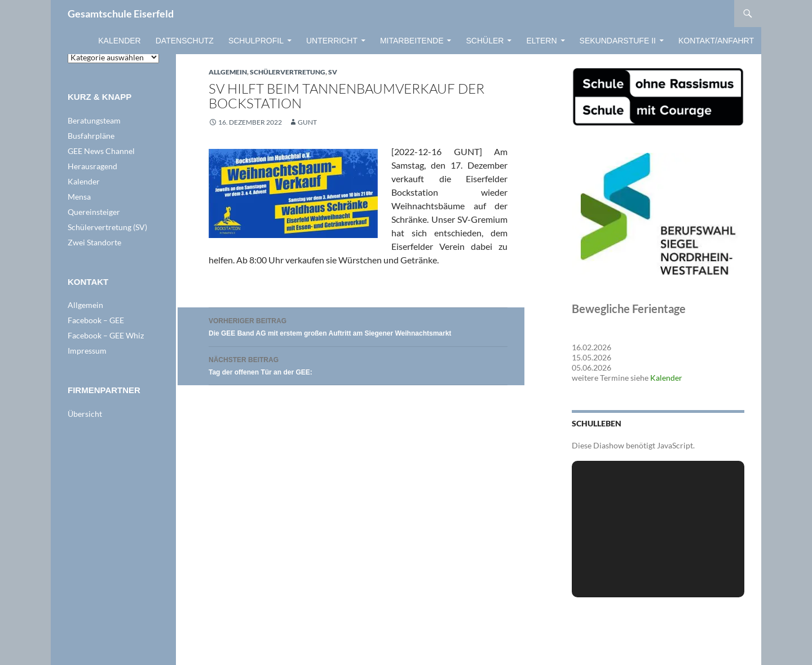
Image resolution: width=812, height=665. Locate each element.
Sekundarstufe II (618, 41)
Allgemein (228, 72)
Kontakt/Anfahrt (716, 41)
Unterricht (332, 41)
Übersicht (85, 414)
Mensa (79, 197)
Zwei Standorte (94, 242)
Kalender (119, 41)
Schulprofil (256, 41)
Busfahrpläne (91, 136)
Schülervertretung (288, 72)
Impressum (87, 351)
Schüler (485, 41)
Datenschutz (185, 41)
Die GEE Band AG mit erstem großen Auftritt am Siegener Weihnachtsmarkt (358, 326)
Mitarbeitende (412, 41)
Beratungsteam (94, 120)
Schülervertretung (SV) (107, 227)
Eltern (541, 41)
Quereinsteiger (94, 212)
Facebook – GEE (96, 320)
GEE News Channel (101, 151)
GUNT (307, 122)
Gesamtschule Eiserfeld (121, 14)
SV (333, 72)
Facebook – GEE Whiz (106, 335)
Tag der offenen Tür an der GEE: (358, 365)
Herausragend (92, 166)
